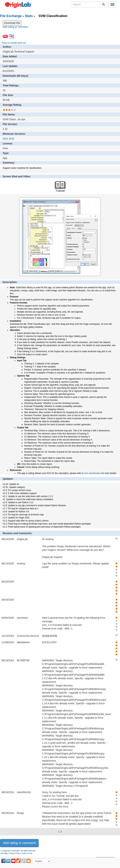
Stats (29, 16)
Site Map (4, 853)
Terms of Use (27, 853)
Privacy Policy (15, 853)
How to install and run (14, 43)
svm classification (93, 473)
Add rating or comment (15, 27)
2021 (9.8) (8, 139)
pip (100, 291)
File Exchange (11, 16)
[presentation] (76, 820)
